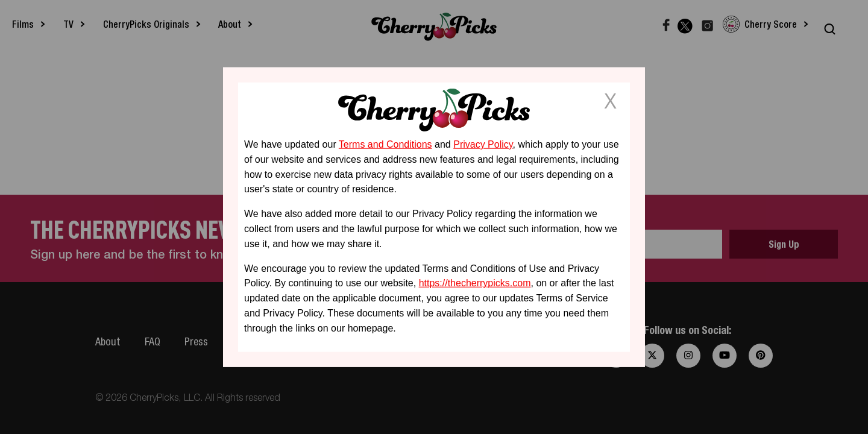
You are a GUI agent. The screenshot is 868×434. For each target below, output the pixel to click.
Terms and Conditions (385, 144)
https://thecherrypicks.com (475, 283)
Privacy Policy (483, 144)
